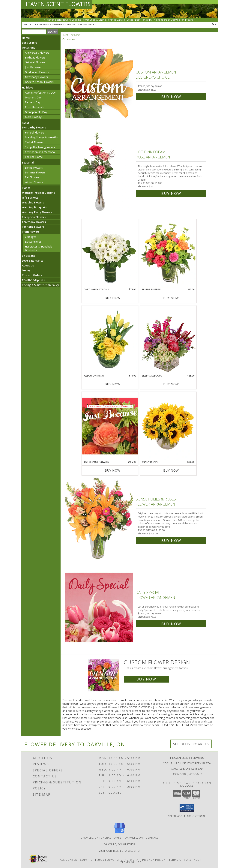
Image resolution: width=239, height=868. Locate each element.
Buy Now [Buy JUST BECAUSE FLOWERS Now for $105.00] (113, 470)
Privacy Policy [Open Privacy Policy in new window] (154, 860)
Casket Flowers (34, 142)
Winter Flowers (34, 182)
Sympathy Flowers (34, 127)
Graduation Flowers (37, 72)
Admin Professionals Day (40, 93)
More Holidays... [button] (35, 117)
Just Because (33, 67)
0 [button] (214, 24)
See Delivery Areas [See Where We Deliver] (191, 744)
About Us (28, 265)
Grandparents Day (36, 112)
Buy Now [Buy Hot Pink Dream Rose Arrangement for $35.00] (171, 193)
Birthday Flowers (35, 57)
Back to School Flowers (39, 82)
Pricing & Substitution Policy (40, 285)
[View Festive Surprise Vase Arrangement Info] (168, 254)
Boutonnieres (33, 242)
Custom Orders (32, 275)
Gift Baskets (30, 198)
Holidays (28, 87)
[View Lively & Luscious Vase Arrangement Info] (168, 340)
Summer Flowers (35, 172)
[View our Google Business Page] (120, 833)
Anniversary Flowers (37, 53)
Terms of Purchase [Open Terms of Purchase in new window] (184, 860)
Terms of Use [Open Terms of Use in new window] (131, 862)
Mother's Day (33, 97)
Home (26, 38)
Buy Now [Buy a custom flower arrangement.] (146, 679)
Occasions (28, 48)
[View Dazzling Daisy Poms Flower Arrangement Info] (110, 254)
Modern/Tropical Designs (38, 193)
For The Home (34, 157)
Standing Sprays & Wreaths (41, 137)
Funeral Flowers (35, 132)
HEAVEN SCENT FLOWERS (57, 4)
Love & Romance (33, 261)
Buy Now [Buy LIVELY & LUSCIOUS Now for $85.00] (171, 384)
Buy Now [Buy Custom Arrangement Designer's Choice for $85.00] (171, 97)
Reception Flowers (34, 217)
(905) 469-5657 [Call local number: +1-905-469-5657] (90, 24)
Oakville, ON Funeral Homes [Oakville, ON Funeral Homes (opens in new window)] (101, 838)
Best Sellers (29, 43)
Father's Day (33, 102)
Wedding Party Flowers (37, 212)
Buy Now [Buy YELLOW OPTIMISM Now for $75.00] (113, 384)
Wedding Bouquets (34, 207)
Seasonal (28, 162)
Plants (26, 188)
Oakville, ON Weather (120, 844)
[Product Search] (34, 32)
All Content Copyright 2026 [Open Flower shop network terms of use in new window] (82, 860)
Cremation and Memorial (40, 152)
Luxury (26, 270)
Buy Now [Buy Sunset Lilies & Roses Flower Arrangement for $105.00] (171, 541)
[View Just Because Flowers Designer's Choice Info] (110, 426)
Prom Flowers (31, 232)
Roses (26, 123)
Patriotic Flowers (33, 227)
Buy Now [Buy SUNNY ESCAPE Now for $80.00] (171, 470)
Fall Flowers (32, 177)
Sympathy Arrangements (40, 147)
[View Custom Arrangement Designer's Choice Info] (99, 84)
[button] (187, 808)
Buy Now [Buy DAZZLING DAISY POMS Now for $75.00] (113, 298)
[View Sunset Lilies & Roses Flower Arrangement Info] (99, 519)
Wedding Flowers (33, 202)
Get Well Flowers (35, 62)
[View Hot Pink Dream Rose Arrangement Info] (99, 172)
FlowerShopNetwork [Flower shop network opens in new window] (122, 860)
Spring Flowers (34, 168)
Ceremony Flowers (34, 222)
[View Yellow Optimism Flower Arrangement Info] (110, 340)
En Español (29, 256)
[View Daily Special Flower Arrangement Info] (99, 607)
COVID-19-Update (33, 280)
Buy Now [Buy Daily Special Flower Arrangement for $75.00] (171, 624)
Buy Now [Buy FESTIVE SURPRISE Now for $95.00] (171, 298)
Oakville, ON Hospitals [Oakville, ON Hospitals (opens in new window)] (142, 838)
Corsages (31, 237)
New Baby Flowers (36, 77)
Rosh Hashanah (34, 107)
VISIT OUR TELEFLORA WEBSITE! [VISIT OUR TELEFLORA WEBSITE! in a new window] (119, 851)
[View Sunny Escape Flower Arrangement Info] (168, 426)
